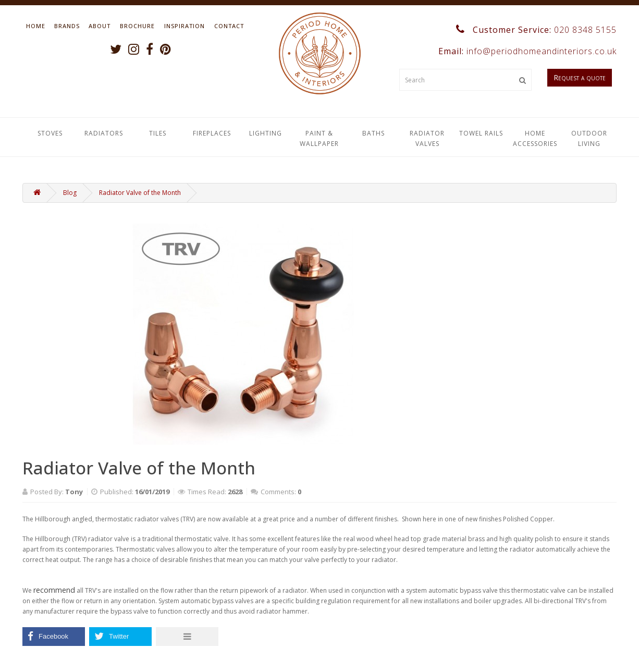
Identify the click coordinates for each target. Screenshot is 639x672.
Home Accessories (535, 138)
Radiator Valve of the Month (140, 193)
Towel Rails (481, 133)
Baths (373, 133)
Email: (526, 51)
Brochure (137, 26)
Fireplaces (212, 133)
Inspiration (185, 26)
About (100, 26)
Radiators (104, 133)
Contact (229, 26)
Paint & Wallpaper (319, 138)
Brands (67, 26)
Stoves (50, 133)
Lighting (266, 133)
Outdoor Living (589, 138)
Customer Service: (536, 30)
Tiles (158, 133)
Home (36, 26)
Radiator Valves (427, 138)
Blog (70, 193)
